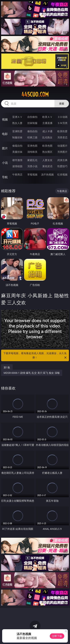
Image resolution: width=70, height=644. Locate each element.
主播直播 (47, 123)
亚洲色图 (32, 146)
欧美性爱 (62, 131)
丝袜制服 (32, 123)
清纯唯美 (32, 152)
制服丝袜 (17, 137)
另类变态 (62, 137)
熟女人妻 (17, 123)
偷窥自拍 (17, 146)
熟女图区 (47, 152)
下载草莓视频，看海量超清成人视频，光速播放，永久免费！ (35, 356)
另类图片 (62, 152)
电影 (5, 134)
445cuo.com (35, 94)
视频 (5, 119)
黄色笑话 (47, 166)
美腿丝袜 (17, 152)
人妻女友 (47, 160)
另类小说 (32, 166)
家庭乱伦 (32, 160)
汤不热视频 (47, 174)
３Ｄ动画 (62, 117)
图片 (5, 148)
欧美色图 (47, 146)
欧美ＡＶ (47, 117)
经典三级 (32, 137)
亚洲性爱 (17, 131)
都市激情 (17, 160)
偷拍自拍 (32, 131)
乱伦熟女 (47, 137)
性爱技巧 (62, 166)
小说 (5, 163)
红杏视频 (62, 174)
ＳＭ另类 (62, 123)
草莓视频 (32, 174)
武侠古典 (62, 160)
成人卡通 (47, 131)
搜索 (62, 103)
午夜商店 (17, 174)
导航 (5, 177)
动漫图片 (62, 146)
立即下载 (57, 636)
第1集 (7, 367)
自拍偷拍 (32, 117)
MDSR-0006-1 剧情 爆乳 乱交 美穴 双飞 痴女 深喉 (32, 373)
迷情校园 (17, 166)
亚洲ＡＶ (17, 117)
